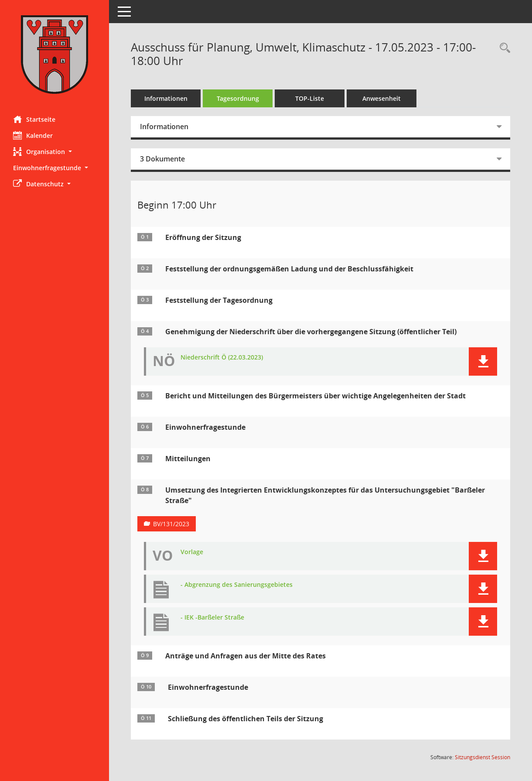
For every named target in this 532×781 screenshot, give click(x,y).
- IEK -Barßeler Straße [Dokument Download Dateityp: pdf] (212, 618)
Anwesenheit (382, 98)
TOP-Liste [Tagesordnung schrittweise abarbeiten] (310, 98)
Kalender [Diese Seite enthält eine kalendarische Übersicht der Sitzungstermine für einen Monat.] (33, 135)
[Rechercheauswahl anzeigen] (503, 48)
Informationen (166, 98)
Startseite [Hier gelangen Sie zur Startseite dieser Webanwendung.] (34, 119)
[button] (55, 152)
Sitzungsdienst (483, 757)
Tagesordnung (238, 98)
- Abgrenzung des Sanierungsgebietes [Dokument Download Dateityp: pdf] (237, 585)
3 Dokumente (162, 159)
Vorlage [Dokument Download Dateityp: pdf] (192, 552)
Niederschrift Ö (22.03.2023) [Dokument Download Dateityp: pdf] (222, 358)
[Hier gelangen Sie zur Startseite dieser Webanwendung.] (55, 55)
